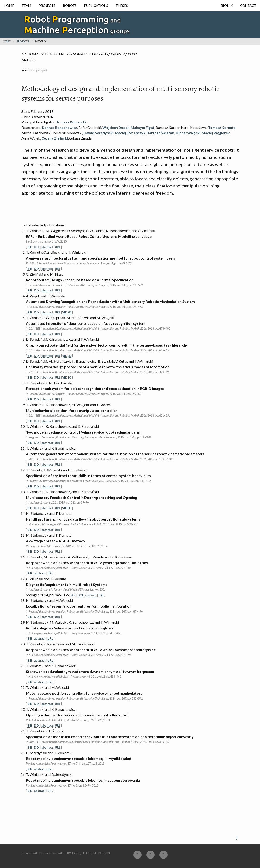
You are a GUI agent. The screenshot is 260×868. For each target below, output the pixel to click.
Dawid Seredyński (99, 133)
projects (23, 41)
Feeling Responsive (96, 853)
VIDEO (67, 312)
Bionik (227, 6)
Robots (70, 6)
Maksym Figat (143, 127)
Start (7, 41)
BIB (30, 247)
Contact (248, 6)
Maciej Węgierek (216, 133)
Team (26, 6)
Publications (96, 6)
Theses (122, 6)
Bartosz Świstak (160, 133)
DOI (37, 247)
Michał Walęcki (188, 133)
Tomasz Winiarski (71, 122)
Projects (47, 6)
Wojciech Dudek (116, 127)
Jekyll (69, 853)
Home (9, 6)
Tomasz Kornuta (222, 127)
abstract (47, 247)
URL (58, 247)
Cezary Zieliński (55, 138)
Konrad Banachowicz (59, 127)
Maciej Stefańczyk (130, 133)
